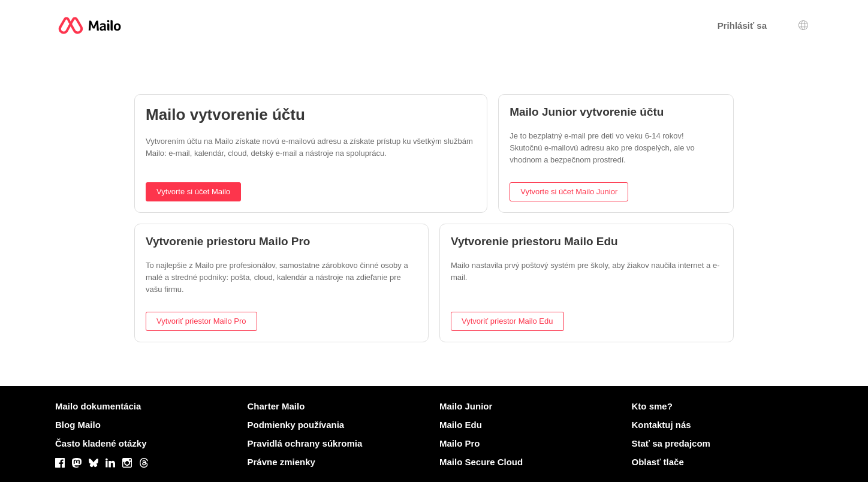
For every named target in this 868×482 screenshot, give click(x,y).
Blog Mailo (78, 425)
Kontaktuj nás (661, 425)
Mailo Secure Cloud (481, 462)
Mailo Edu (461, 425)
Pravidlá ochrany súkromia (305, 443)
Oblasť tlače (658, 462)
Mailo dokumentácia (98, 406)
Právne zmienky (281, 462)
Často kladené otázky (101, 443)
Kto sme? (652, 406)
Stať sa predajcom (671, 443)
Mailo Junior (466, 406)
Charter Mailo (276, 406)
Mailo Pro (460, 443)
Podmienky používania (296, 425)
